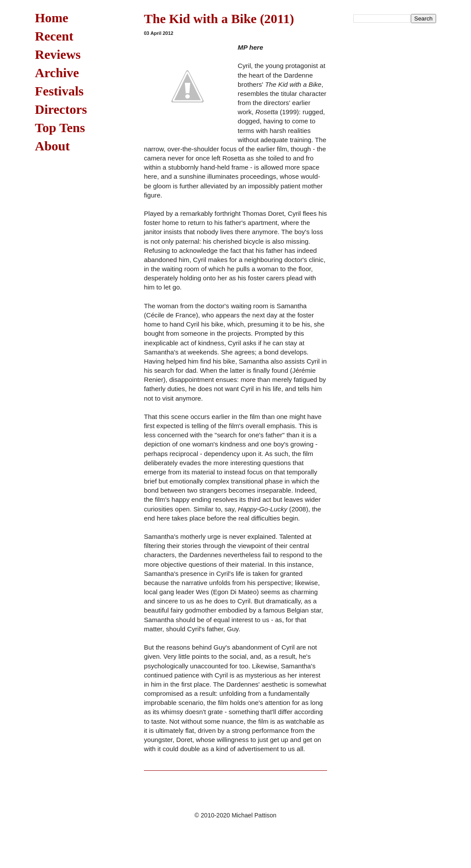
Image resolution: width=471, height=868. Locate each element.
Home (52, 18)
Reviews (58, 54)
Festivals (59, 91)
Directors (61, 109)
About (52, 146)
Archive (57, 73)
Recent (54, 36)
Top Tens (60, 128)
